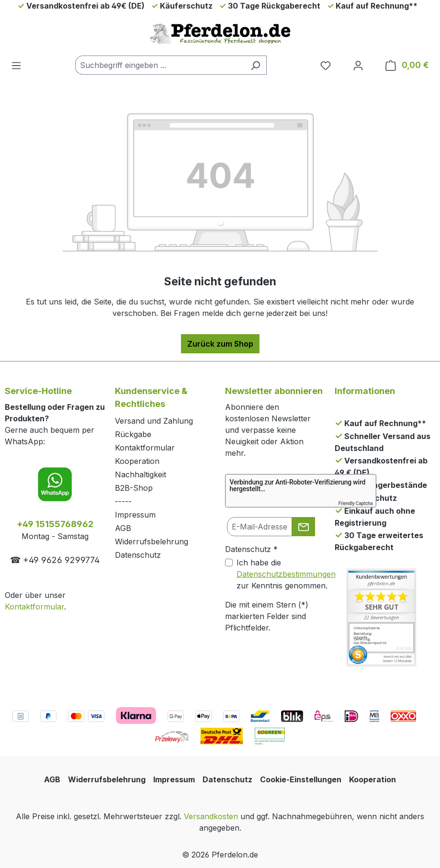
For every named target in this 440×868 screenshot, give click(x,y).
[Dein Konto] (358, 65)
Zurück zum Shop (220, 344)
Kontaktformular (34, 607)
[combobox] (160, 65)
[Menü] (16, 65)
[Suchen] (255, 65)
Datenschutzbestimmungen (286, 574)
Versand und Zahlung (154, 421)
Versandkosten (211, 816)
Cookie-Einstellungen (301, 779)
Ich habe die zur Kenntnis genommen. (286, 574)
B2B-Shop (134, 488)
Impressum (135, 515)
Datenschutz (138, 555)
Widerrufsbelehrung (152, 541)
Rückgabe (133, 434)
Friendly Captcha (356, 503)
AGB (123, 528)
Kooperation (137, 461)
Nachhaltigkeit (141, 474)
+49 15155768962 (55, 524)
